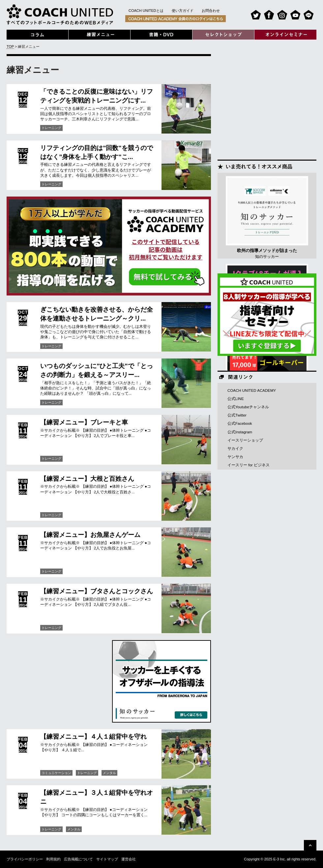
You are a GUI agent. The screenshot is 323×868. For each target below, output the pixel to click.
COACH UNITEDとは (146, 11)
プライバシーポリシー (25, 859)
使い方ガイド (183, 11)
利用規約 (53, 859)
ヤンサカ (235, 457)
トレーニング (51, 128)
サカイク (235, 449)
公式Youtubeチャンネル (248, 407)
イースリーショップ (245, 440)
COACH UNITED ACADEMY (252, 390)
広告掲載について (78, 859)
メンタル (109, 773)
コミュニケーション (56, 773)
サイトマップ (107, 859)
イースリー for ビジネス (249, 465)
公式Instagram (240, 432)
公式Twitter (237, 415)
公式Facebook (240, 423)
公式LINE (236, 399)
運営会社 (129, 859)
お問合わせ (211, 11)
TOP (10, 46)
